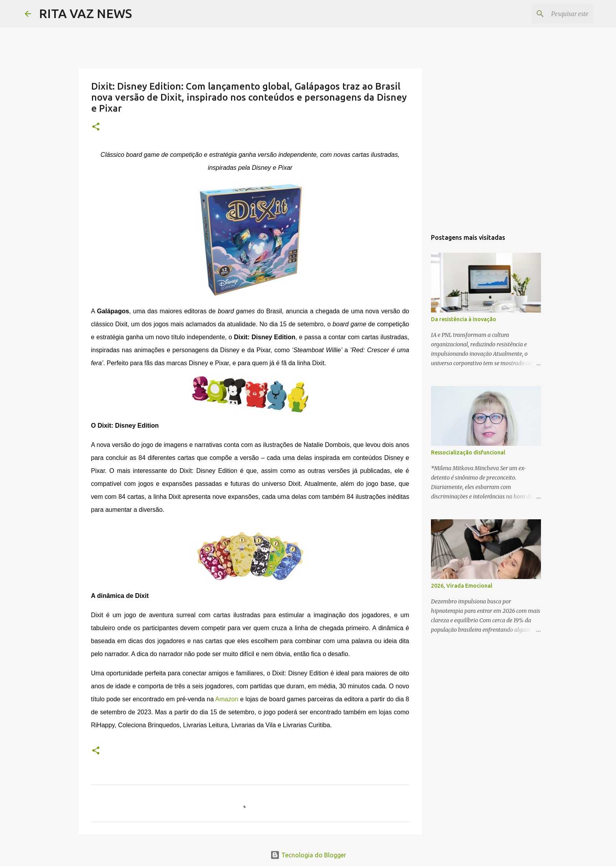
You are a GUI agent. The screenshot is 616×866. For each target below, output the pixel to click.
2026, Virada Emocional (462, 586)
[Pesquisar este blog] (552, 14)
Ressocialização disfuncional (468, 452)
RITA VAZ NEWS (85, 13)
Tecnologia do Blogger (308, 855)
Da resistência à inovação (464, 319)
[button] (96, 127)
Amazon (227, 699)
